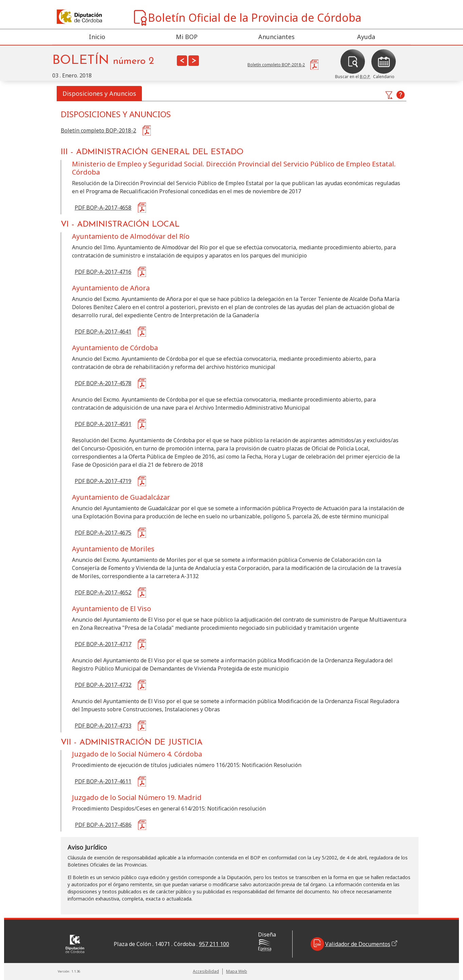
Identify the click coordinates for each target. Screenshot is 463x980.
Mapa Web (237, 971)
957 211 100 (214, 944)
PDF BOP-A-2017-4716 (103, 272)
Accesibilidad (206, 971)
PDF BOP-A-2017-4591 (103, 424)
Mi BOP (187, 37)
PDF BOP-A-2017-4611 (103, 781)
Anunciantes (276, 37)
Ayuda (366, 37)
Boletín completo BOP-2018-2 (98, 130)
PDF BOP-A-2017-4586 (103, 825)
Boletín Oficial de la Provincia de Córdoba (247, 18)
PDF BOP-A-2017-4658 (103, 208)
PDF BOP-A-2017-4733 (103, 726)
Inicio (97, 37)
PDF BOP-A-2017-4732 (103, 685)
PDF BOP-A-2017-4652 (103, 592)
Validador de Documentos (354, 944)
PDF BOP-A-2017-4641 (103, 332)
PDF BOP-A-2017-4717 (103, 644)
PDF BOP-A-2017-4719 (103, 481)
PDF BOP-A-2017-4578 (103, 383)
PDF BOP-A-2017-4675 (103, 533)
